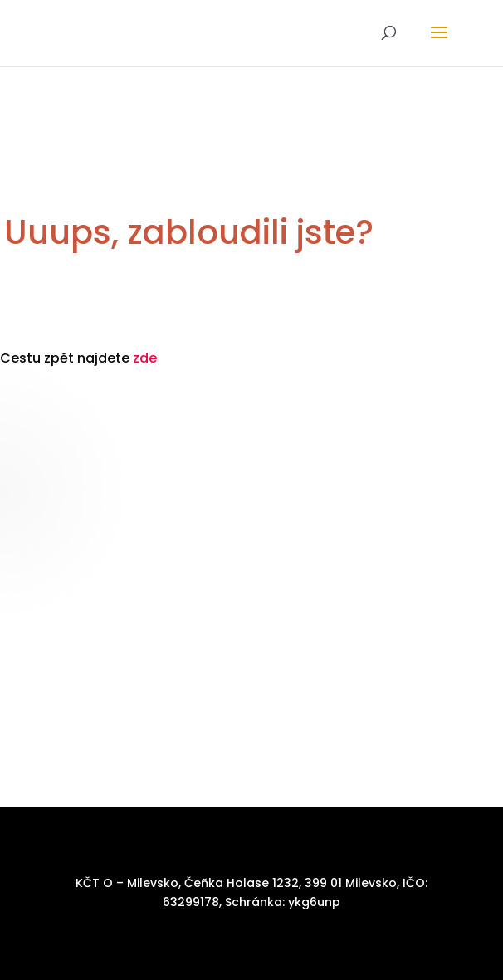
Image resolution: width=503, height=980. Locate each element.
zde (145, 358)
